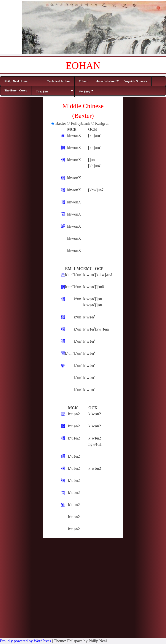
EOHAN (83, 66)
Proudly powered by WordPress (26, 641)
